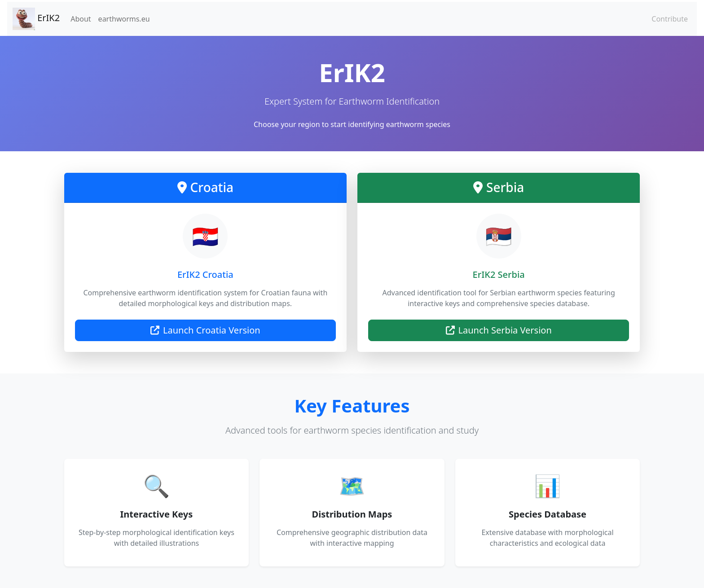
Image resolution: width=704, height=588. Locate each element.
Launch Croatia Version (205, 330)
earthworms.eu (124, 19)
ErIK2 (36, 19)
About (81, 19)
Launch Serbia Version (499, 330)
